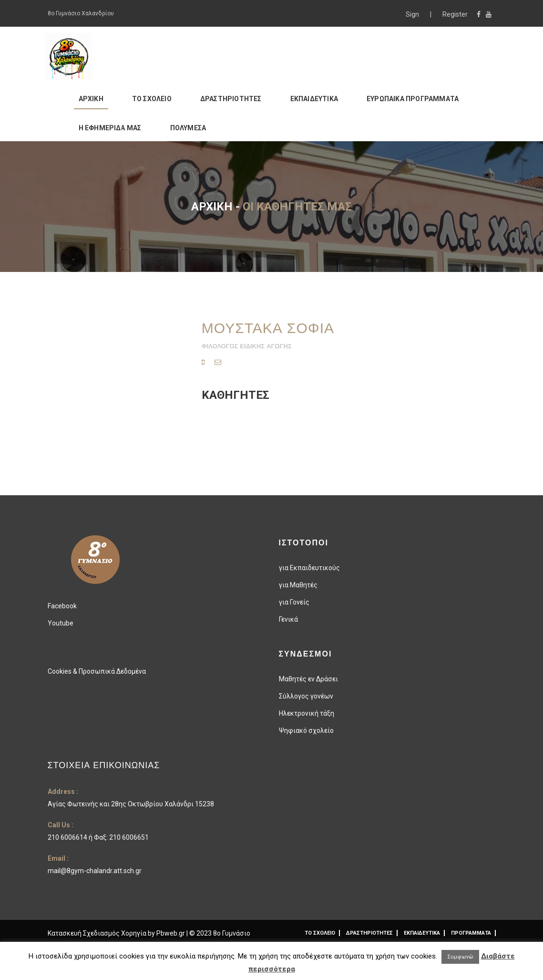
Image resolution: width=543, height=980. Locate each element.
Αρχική (212, 207)
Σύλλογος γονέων (306, 696)
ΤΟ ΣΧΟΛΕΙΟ (152, 99)
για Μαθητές (298, 585)
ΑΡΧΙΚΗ (91, 99)
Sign (413, 14)
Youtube (61, 623)
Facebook (62, 606)
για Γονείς (294, 602)
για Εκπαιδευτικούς (309, 568)
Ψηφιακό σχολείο (306, 730)
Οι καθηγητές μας (297, 207)
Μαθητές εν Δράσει (308, 679)
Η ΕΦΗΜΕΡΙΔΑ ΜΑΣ (110, 128)
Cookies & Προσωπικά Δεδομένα (97, 671)
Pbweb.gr (171, 933)
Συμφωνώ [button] (460, 957)
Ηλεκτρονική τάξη (307, 713)
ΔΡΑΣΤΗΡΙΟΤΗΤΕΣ (231, 99)
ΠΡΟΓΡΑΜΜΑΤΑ (471, 933)
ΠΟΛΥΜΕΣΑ (188, 128)
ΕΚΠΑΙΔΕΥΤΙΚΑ (314, 99)
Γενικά (288, 619)
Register (455, 14)
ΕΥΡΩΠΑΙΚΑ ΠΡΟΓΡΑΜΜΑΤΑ (413, 99)
